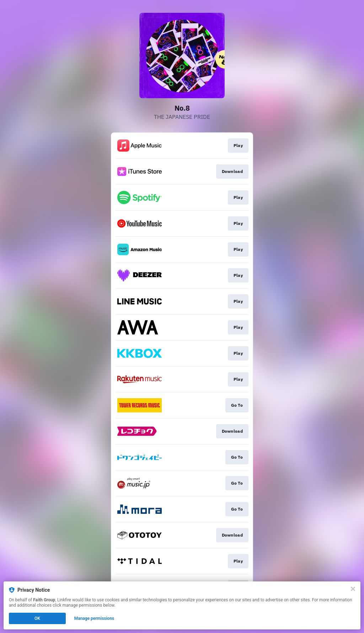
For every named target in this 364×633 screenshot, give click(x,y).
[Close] (353, 589)
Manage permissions (94, 618)
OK (37, 618)
